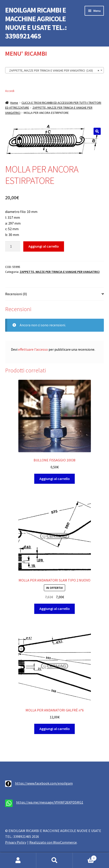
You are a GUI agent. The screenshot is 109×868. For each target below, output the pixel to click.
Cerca (54, 860)
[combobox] (55, 70)
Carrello (85, 857)
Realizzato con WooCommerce (53, 842)
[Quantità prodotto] (13, 246)
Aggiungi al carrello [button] (55, 479)
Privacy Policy (16, 842)
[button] (97, 131)
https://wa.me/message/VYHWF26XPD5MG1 (50, 802)
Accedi (10, 91)
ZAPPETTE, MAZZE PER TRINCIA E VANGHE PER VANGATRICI (60, 272)
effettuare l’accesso (33, 349)
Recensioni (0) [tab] (16, 294)
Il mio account (18, 860)
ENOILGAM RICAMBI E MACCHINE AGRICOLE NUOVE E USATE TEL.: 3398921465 (36, 23)
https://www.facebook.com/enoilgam (44, 783)
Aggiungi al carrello (44, 246)
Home (14, 103)
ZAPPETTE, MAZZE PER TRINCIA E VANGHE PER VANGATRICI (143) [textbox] (53, 70)
